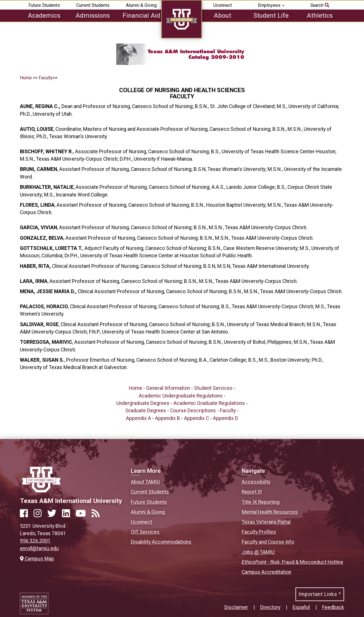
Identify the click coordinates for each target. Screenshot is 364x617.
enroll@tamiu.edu (39, 548)
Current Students (93, 5)
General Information (168, 388)
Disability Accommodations (161, 542)
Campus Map (37, 559)
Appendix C (197, 418)
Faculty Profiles (259, 532)
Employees (271, 5)
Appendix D (226, 418)
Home (26, 78)
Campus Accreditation (266, 572)
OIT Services (145, 532)
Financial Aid (141, 15)
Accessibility (256, 482)
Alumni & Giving (141, 5)
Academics (44, 15)
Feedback (333, 607)
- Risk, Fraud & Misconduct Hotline (292, 562)
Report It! (252, 492)
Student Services (213, 388)
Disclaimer (236, 607)
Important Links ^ (320, 594)
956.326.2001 (35, 541)
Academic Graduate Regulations (209, 403)
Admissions (93, 15)
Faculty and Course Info (268, 542)
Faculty (46, 78)
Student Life (271, 15)
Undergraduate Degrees (143, 403)
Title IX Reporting (261, 502)
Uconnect (223, 5)
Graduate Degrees (146, 411)
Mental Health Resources (270, 512)
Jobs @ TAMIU (258, 552)
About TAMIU (145, 482)
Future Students (44, 5)
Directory (270, 607)
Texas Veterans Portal (266, 522)
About (223, 15)
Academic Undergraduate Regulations (181, 396)
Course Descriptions (193, 411)
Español (301, 607)
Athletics (320, 15)
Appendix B (167, 418)
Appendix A (138, 418)
